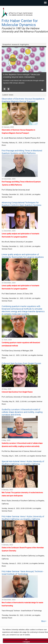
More (43, 621)
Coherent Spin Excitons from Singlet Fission (21, 363)
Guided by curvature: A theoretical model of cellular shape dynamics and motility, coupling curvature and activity (22, 412)
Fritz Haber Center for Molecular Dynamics (20, 23)
